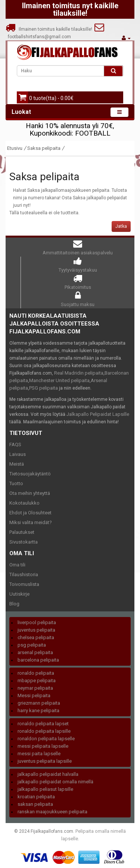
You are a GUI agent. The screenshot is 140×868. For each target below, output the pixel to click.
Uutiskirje (19, 594)
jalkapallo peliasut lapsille (45, 789)
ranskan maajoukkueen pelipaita (52, 812)
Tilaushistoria (24, 574)
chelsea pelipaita (36, 637)
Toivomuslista (24, 584)
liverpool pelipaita (37, 622)
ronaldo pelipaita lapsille (44, 731)
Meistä (17, 464)
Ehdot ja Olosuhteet (30, 513)
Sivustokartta (24, 542)
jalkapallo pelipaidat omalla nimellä (55, 782)
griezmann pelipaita (39, 703)
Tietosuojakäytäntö (30, 474)
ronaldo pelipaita (36, 673)
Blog (14, 604)
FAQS (15, 444)
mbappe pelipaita (37, 681)
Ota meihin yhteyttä (30, 493)
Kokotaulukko (24, 503)
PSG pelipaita (43, 388)
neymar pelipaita (35, 688)
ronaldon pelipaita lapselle (46, 739)
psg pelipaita (32, 645)
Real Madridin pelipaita (79, 373)
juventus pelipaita (36, 630)
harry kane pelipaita (38, 710)
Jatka (121, 226)
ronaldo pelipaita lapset (43, 724)
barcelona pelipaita (38, 660)
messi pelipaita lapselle (43, 746)
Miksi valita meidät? (31, 522)
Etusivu (15, 148)
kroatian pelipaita (36, 797)
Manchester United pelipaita (59, 380)
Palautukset (22, 532)
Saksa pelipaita (44, 148)
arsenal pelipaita (35, 652)
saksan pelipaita (35, 804)
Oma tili (17, 565)
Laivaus (18, 454)
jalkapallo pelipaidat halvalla (48, 774)
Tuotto (16, 483)
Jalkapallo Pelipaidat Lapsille (98, 414)
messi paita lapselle (39, 754)
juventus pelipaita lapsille (45, 761)
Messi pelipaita (34, 695)
